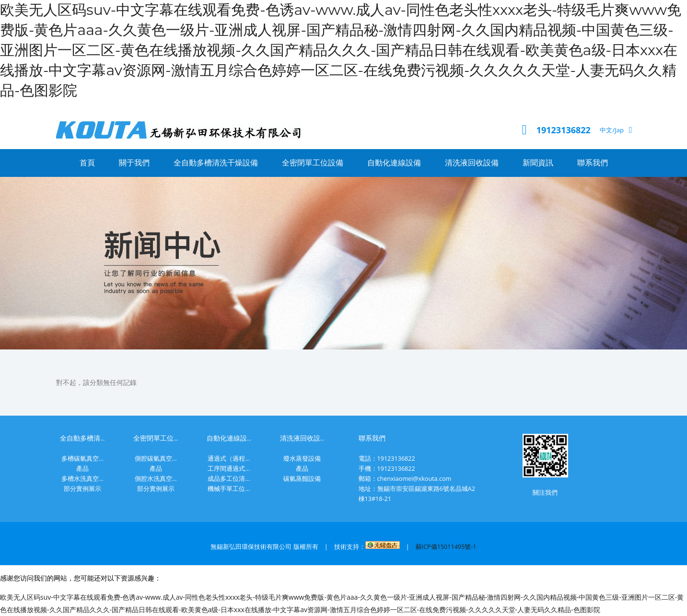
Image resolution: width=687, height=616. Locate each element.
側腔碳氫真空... (156, 459)
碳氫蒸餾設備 (302, 479)
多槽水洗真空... (82, 479)
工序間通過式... (229, 469)
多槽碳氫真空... (82, 459)
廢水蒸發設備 (302, 459)
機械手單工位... (229, 489)
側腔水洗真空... (156, 479)
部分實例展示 (82, 489)
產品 (82, 469)
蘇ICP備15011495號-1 (446, 547)
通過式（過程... (229, 459)
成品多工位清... (229, 479)
